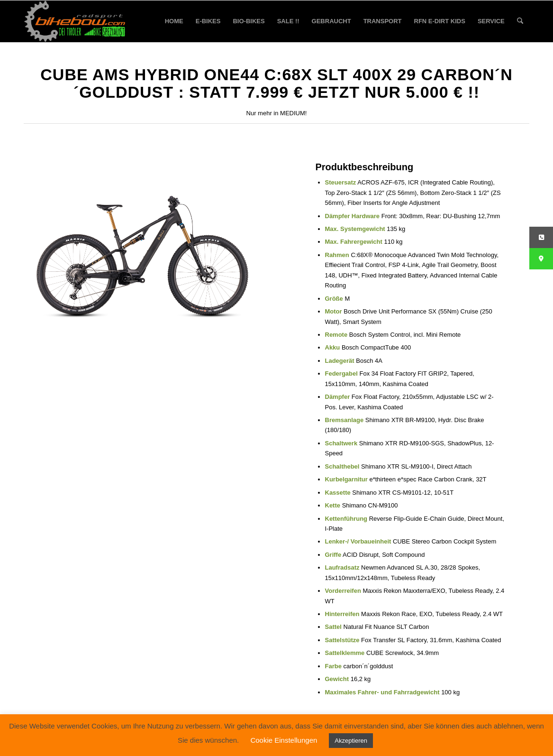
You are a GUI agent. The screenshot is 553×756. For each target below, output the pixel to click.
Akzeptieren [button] (351, 741)
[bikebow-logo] (75, 21)
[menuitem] (174, 21)
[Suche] (520, 21)
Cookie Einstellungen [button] (284, 740)
